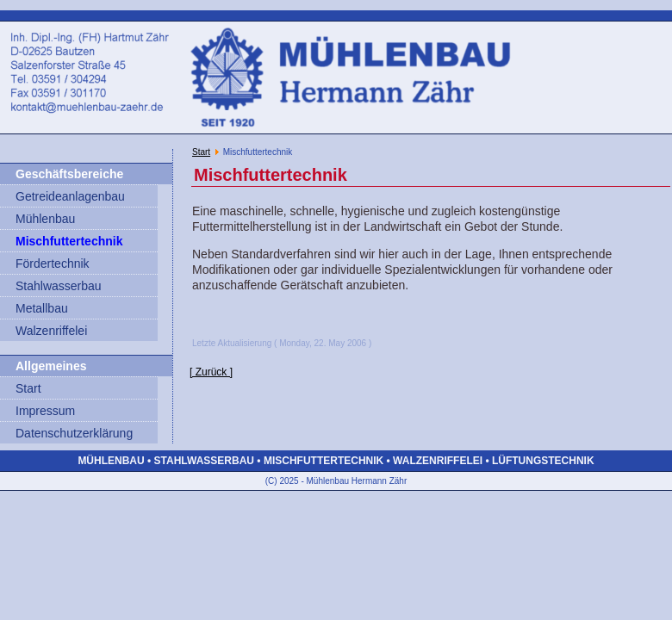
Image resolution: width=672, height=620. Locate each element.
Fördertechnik (53, 263)
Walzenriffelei (51, 331)
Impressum (45, 411)
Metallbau (42, 308)
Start (28, 388)
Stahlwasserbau (59, 286)
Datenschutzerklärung (74, 433)
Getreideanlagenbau (70, 196)
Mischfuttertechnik (69, 241)
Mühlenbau (45, 219)
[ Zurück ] (211, 372)
